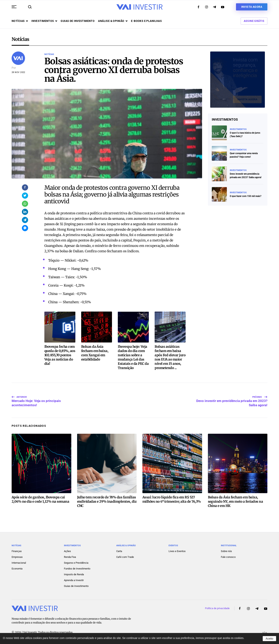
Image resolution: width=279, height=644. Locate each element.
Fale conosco (228, 557)
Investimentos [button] (44, 21)
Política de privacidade (217, 608)
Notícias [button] (20, 21)
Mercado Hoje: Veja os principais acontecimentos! (36, 399)
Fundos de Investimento (77, 569)
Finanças (17, 551)
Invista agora (252, 7)
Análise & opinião (113, 21)
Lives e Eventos (177, 551)
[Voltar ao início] (139, 7)
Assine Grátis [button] (254, 21)
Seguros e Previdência (76, 563)
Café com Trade (125, 557)
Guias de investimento (78, 21)
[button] (14, 7)
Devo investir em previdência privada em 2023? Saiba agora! (232, 399)
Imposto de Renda (74, 574)
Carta (119, 551)
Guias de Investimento (76, 586)
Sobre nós (226, 551)
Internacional (19, 563)
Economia (17, 569)
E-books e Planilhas (146, 21)
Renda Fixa (70, 557)
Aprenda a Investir (74, 580)
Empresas (17, 557)
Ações (67, 551)
